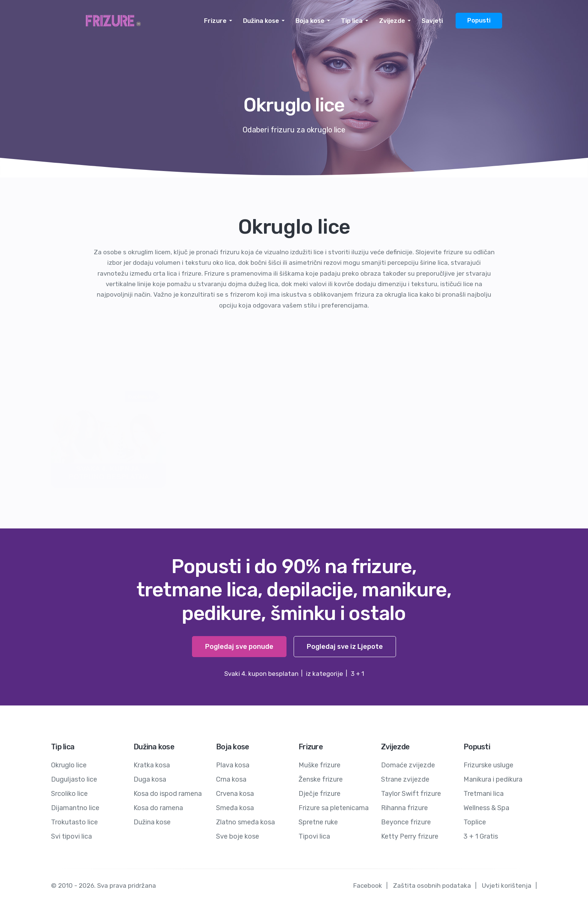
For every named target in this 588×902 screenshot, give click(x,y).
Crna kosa (231, 779)
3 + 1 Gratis (481, 836)
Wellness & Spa (486, 808)
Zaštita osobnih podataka (432, 885)
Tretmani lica (484, 794)
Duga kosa (150, 779)
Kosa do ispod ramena (168, 794)
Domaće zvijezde (408, 765)
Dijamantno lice (75, 808)
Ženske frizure (321, 779)
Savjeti (432, 21)
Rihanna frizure (404, 808)
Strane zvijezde (405, 779)
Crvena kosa (235, 794)
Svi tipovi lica (71, 836)
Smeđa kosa (235, 808)
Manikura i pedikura (493, 779)
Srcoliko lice (69, 794)
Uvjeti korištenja (507, 885)
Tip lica (352, 21)
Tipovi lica (314, 836)
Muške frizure (319, 765)
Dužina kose (261, 21)
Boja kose (310, 21)
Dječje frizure (319, 794)
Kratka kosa (152, 765)
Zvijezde (392, 21)
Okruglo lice (69, 765)
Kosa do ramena (158, 808)
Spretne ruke (318, 822)
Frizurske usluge (488, 765)
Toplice (475, 822)
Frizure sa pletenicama (334, 808)
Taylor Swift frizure (411, 794)
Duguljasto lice (74, 779)
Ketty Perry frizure (410, 836)
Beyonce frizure (406, 822)
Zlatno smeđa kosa (245, 822)
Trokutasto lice (74, 822)
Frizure (215, 21)
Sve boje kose (238, 836)
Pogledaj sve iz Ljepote (345, 647)
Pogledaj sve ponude (239, 647)
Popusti (479, 20)
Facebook (368, 885)
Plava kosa (233, 765)
